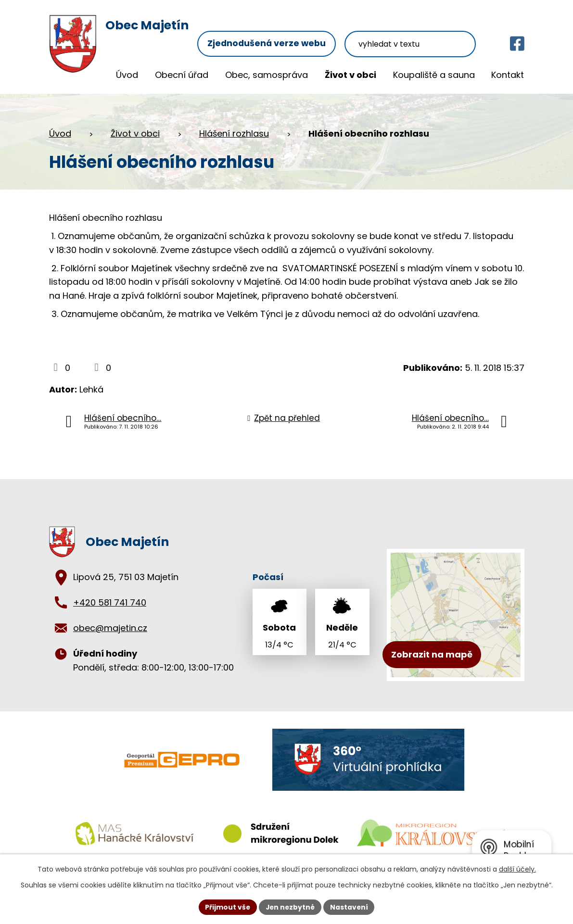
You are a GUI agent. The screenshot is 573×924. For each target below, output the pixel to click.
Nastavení (350, 907)
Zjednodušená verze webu (274, 28)
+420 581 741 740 (110, 602)
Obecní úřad (182, 75)
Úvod (127, 75)
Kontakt (508, 75)
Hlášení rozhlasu (234, 133)
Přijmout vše (227, 907)
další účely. (517, 869)
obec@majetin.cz (110, 627)
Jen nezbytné (290, 907)
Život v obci (350, 75)
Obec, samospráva (267, 75)
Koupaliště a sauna (434, 75)
